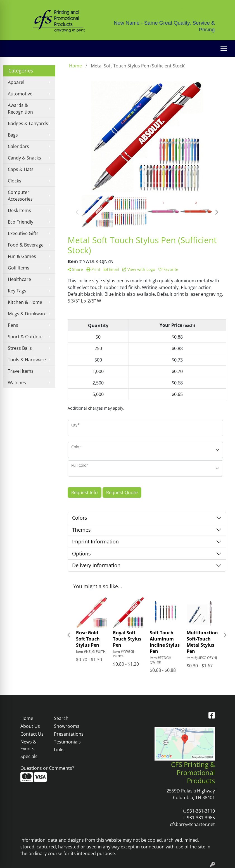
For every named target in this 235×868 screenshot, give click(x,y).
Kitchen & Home (25, 302)
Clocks (15, 181)
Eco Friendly (21, 222)
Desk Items (19, 210)
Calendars (18, 146)
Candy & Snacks (24, 158)
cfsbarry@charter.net (192, 824)
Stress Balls (20, 348)
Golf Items (19, 268)
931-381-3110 (201, 811)
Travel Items (21, 371)
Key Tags (17, 291)
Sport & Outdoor (26, 337)
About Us (30, 726)
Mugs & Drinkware (27, 314)
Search (61, 718)
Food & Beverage (26, 245)
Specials (29, 756)
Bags (13, 135)
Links (59, 750)
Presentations (67, 734)
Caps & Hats (21, 169)
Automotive (20, 94)
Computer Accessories (20, 196)
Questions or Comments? (47, 768)
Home (27, 718)
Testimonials (67, 742)
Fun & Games (22, 256)
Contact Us (32, 734)
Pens (13, 325)
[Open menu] (224, 49)
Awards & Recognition (20, 109)
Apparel (16, 82)
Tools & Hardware (27, 360)
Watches (17, 383)
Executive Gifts (23, 233)
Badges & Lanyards (28, 123)
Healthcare (19, 279)
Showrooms (67, 726)
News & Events (28, 745)
